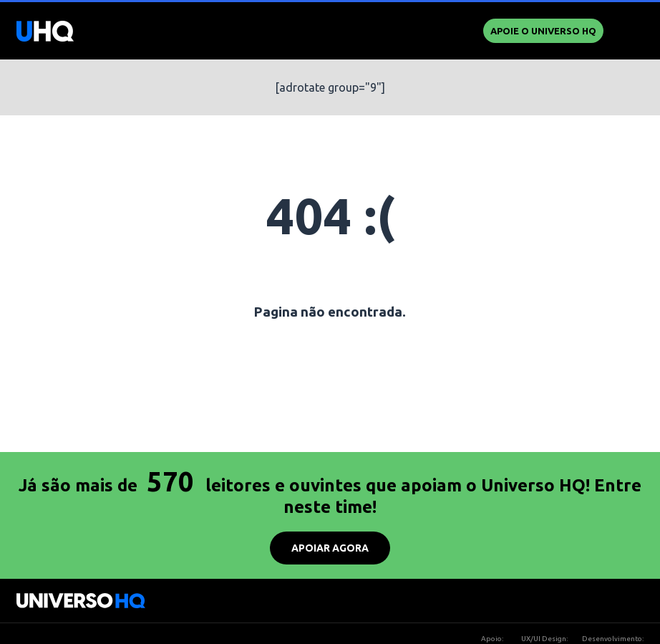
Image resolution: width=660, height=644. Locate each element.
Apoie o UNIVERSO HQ (543, 31)
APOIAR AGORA (330, 548)
